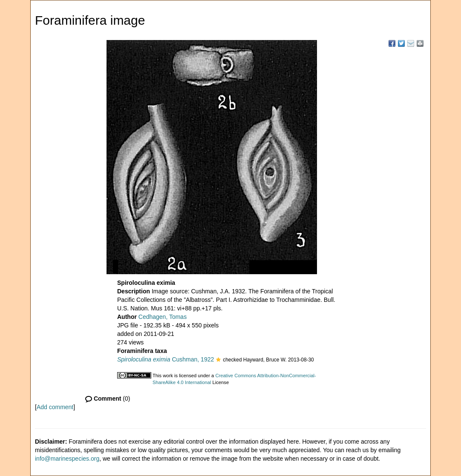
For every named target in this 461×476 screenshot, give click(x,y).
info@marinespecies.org (67, 459)
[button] (218, 360)
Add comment (55, 407)
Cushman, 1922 (166, 359)
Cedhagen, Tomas (163, 317)
